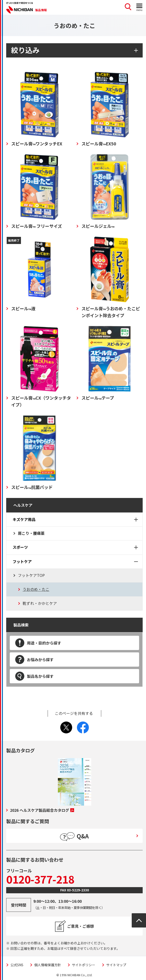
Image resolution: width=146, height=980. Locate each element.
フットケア (22, 561)
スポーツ (20, 547)
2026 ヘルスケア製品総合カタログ (42, 810)
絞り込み (25, 50)
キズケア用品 (24, 519)
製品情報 (41, 10)
